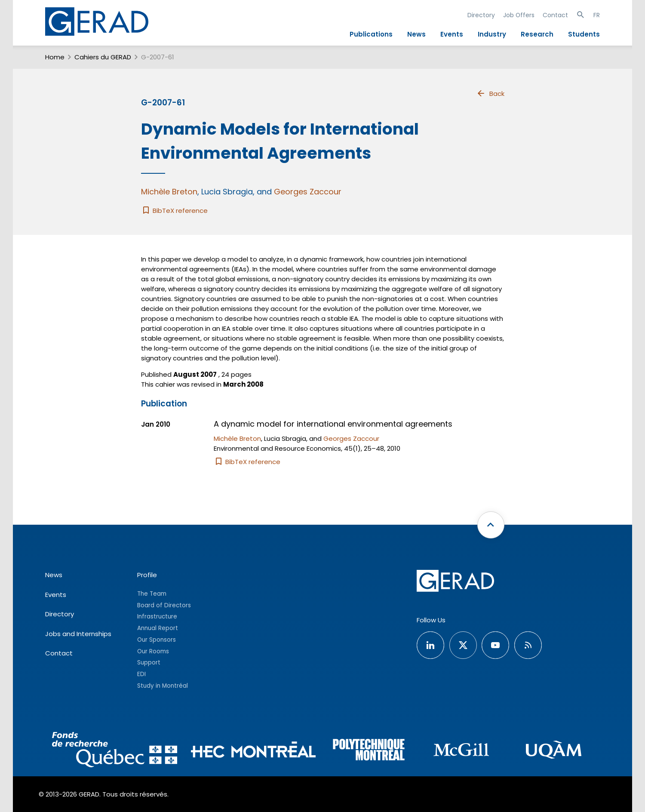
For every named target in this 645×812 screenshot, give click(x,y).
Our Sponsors (157, 640)
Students (584, 34)
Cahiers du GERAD (103, 57)
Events (452, 34)
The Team (152, 594)
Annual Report (158, 628)
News (416, 34)
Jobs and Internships (78, 634)
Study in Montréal (163, 686)
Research (537, 34)
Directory (481, 15)
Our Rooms (153, 651)
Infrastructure (157, 617)
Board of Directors (164, 605)
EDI (141, 674)
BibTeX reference (174, 211)
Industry (492, 34)
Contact (555, 15)
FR (597, 15)
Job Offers (519, 15)
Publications (371, 34)
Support (149, 663)
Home (55, 57)
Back (490, 93)
